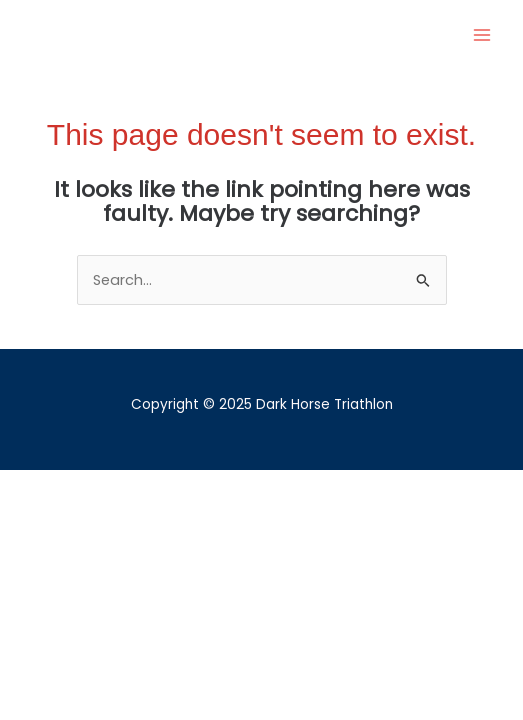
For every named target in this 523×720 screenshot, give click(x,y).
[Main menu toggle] (482, 35)
